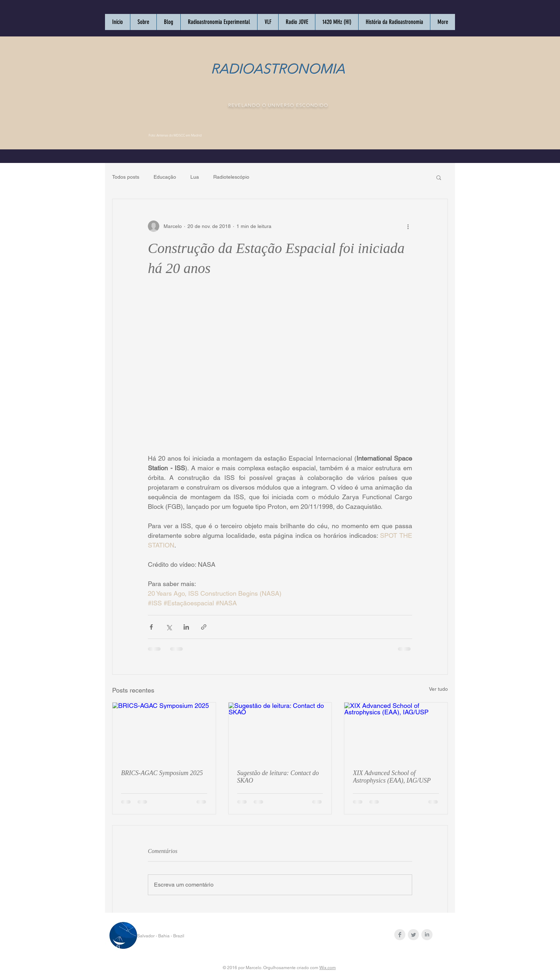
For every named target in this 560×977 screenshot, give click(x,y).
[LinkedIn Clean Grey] (427, 935)
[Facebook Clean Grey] (400, 935)
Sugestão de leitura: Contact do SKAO (278, 777)
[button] (439, 177)
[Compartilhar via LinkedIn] (186, 627)
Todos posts (126, 177)
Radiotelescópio (231, 177)
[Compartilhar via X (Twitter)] (169, 627)
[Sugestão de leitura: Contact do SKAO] (280, 731)
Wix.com (327, 968)
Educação (165, 177)
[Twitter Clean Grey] (413, 935)
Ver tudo (438, 689)
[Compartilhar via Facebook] (151, 627)
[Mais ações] (408, 226)
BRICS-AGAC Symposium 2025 (162, 773)
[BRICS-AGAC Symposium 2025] (164, 731)
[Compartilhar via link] (204, 627)
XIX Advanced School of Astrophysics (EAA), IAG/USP (392, 777)
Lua (195, 177)
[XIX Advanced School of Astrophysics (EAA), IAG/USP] (396, 731)
